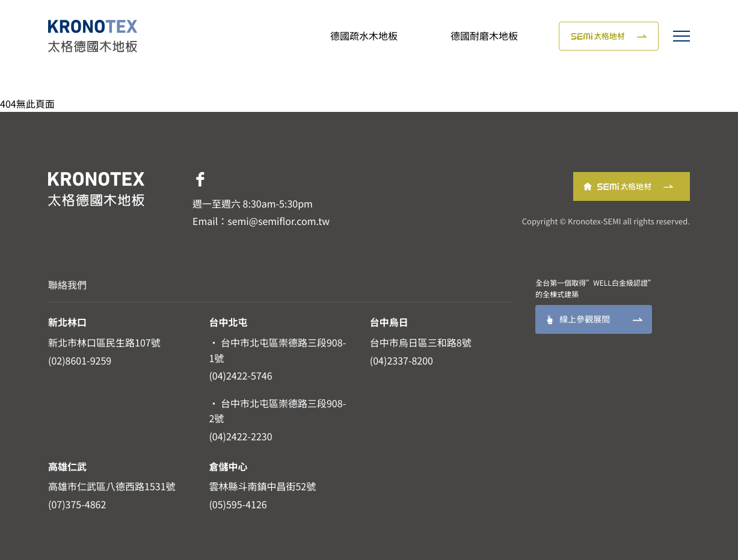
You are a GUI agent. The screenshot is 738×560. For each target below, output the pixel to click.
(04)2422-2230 (240, 436)
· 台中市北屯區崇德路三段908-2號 (277, 411)
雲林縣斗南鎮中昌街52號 (262, 486)
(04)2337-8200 (401, 360)
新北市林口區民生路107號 (104, 342)
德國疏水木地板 (364, 35)
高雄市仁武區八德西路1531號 (112, 486)
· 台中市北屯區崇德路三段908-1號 (277, 350)
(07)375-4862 (77, 504)
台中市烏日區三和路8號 (421, 342)
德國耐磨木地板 (484, 35)
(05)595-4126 (238, 504)
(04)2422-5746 (240, 375)
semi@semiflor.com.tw (278, 221)
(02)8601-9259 (80, 360)
